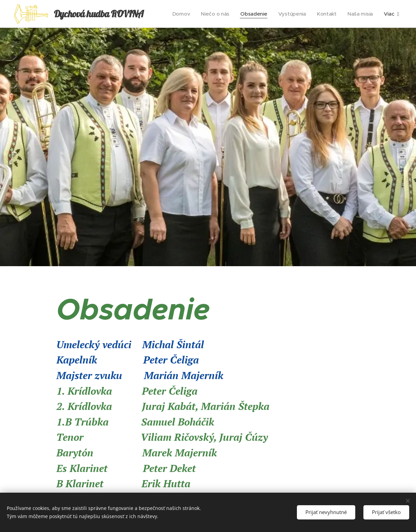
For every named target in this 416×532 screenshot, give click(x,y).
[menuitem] (178, 14)
